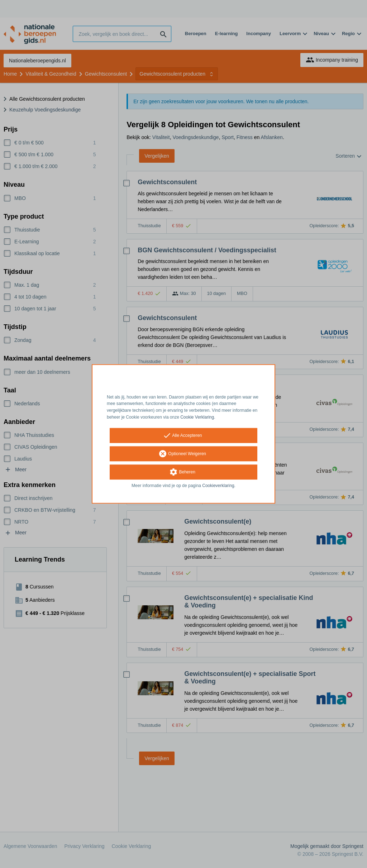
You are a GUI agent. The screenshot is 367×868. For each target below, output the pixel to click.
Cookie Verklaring (197, 417)
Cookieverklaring (218, 486)
